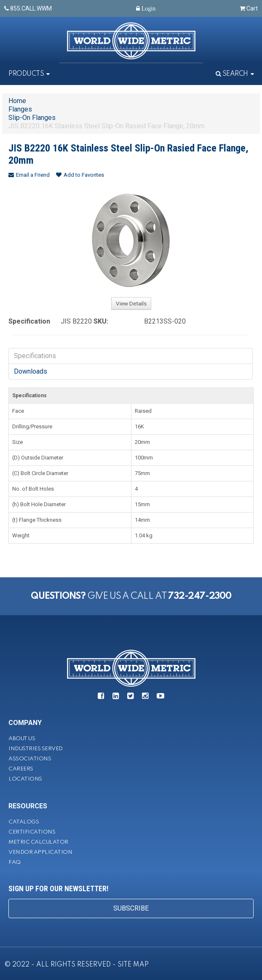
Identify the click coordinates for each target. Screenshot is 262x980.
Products (26, 74)
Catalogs (24, 822)
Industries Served (36, 749)
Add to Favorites (80, 175)
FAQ (15, 862)
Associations (30, 759)
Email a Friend (29, 175)
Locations (25, 779)
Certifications (32, 832)
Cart (249, 8)
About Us (22, 739)
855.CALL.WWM (28, 8)
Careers (21, 769)
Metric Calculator (38, 842)
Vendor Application (40, 852)
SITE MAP (133, 965)
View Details (131, 303)
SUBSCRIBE (131, 908)
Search (232, 74)
